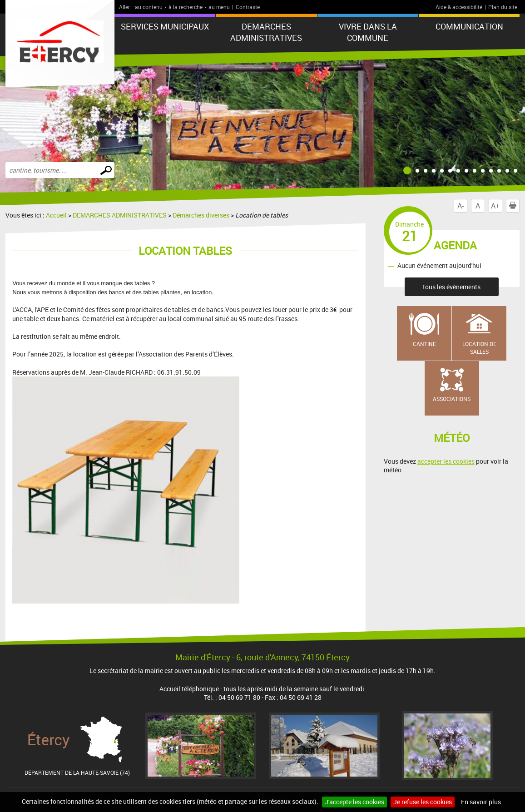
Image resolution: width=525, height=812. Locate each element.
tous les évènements (452, 287)
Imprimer (515, 206)
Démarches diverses (201, 215)
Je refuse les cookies (423, 802)
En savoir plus (481, 802)
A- (461, 206)
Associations (452, 399)
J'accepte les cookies (354, 802)
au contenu (149, 7)
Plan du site (503, 7)
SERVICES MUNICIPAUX (165, 26)
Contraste (248, 7)
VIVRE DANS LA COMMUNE (368, 32)
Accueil (56, 215)
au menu (219, 7)
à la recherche (186, 7)
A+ (495, 206)
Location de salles (479, 348)
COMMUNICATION (469, 26)
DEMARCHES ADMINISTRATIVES (266, 32)
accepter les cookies (446, 461)
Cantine (424, 344)
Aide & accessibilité (459, 7)
